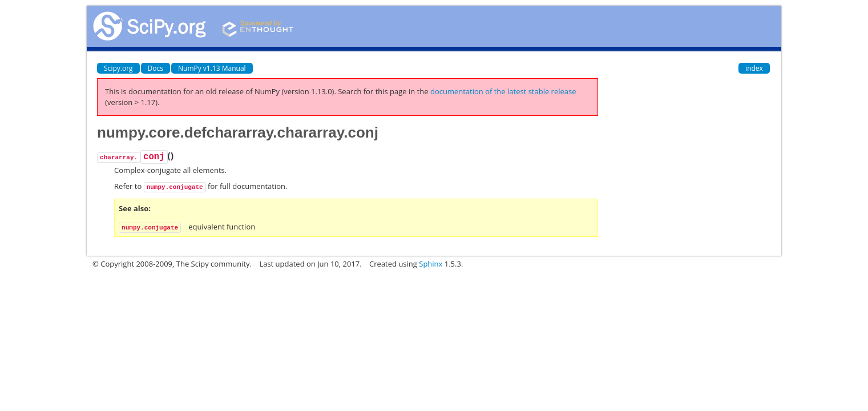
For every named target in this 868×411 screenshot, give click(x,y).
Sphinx (431, 264)
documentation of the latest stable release (503, 91)
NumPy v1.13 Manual (212, 68)
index (754, 68)
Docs (156, 68)
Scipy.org (118, 68)
